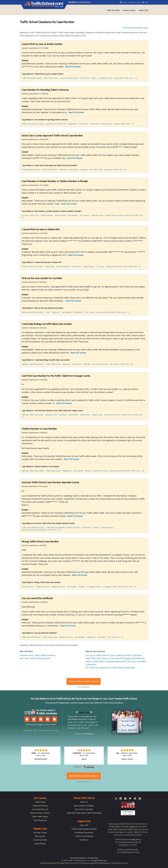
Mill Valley (87, 364)
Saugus (94, 78)
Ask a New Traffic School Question (35, 658)
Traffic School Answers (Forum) (84, 829)
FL (122, 637)
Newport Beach (89, 266)
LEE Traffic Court (113, 637)
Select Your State (113, 10)
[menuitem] (113, 10)
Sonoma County (106, 124)
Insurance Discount (40, 809)
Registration (73, 124)
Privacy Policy (93, 858)
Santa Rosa (95, 124)
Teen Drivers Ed (40, 820)
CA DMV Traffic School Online (32, 266)
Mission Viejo (85, 415)
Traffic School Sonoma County (33, 124)
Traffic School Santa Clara (31, 170)
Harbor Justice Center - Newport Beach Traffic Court (123, 415)
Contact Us (84, 840)
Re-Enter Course (40, 833)
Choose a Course (129, 10)
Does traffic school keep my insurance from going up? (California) (115, 658)
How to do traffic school (69, 78)
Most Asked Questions (45, 655)
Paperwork (63, 170)
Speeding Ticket (51, 415)
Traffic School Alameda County (33, 527)
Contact (124, 2)
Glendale (82, 587)
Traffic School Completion (55, 527)
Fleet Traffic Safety (40, 817)
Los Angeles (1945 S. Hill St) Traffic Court (118, 587)
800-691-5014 (135, 2)
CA (136, 78)
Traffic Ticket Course (51, 78)
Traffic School (40, 802)
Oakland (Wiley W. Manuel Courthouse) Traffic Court (124, 215)
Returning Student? (84, 687)
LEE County (101, 637)
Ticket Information (63, 266)
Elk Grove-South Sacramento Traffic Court (125, 471)
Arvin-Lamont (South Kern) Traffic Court (111, 312)
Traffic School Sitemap (84, 836)
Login (145, 2)
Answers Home (27, 655)
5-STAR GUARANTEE (79, 2)
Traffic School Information (31, 637)
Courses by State (40, 840)
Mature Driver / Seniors (40, 813)
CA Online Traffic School (30, 215)
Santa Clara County (96, 170)
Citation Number (47, 215)
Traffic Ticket (50, 266)
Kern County (90, 312)
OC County (100, 266)
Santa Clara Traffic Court (114, 170)
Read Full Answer (73, 67)
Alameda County (97, 215)
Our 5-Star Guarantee (84, 809)
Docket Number (60, 215)
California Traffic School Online (33, 312)
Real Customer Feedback (84, 806)
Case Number (84, 78)
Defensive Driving (40, 806)
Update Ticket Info (73, 527)
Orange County (97, 415)
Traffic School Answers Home (135, 28)
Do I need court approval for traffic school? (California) (110, 668)
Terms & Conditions (78, 858)
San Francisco (85, 215)
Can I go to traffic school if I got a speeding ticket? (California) (114, 655)
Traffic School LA (28, 587)
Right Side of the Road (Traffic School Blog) (84, 813)
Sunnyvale (84, 170)
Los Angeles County (105, 78)
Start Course (40, 836)
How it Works (40, 844)
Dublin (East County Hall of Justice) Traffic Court (39, 530)
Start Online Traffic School (84, 681)
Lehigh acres (91, 637)
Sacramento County (101, 471)
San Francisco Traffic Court (119, 364)
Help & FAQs (143, 10)
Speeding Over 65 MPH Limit (56, 124)
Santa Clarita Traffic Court (124, 78)
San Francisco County (100, 364)
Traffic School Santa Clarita (31, 78)
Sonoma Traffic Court (122, 124)
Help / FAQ (84, 825)
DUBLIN (97, 527)
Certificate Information (84, 833)
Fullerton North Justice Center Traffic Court (121, 266)
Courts (48, 312)
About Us (84, 802)
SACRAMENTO (79, 312)
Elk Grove (88, 471)
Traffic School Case (43, 587)
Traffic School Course (53, 471)
